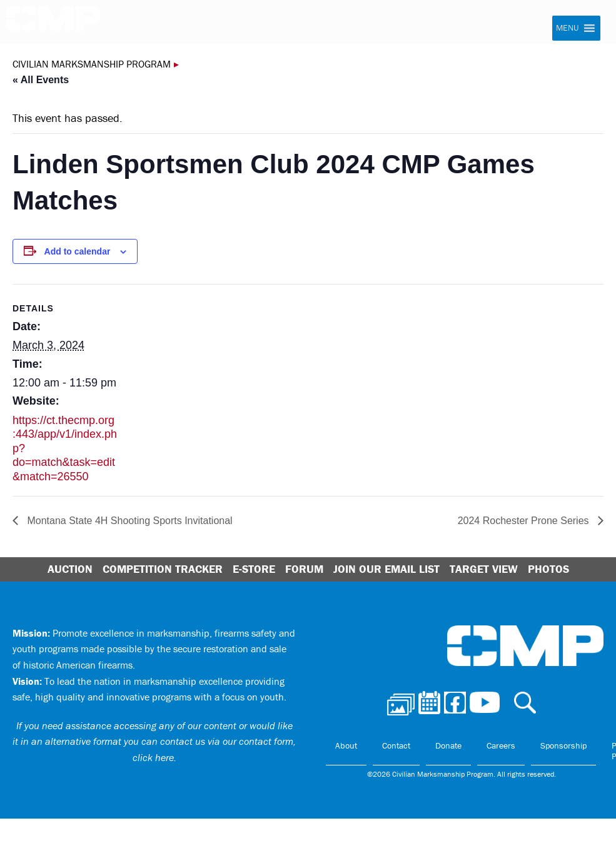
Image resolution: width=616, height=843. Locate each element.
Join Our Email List (386, 569)
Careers (501, 745)
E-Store (254, 569)
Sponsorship (563, 745)
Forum (304, 569)
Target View (484, 569)
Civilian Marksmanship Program (53, 23)
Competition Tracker (163, 569)
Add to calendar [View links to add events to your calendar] (78, 251)
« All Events (41, 80)
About (346, 745)
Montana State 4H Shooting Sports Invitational (129, 521)
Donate (448, 745)
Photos (548, 569)
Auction (70, 569)
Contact (396, 745)
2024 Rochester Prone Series (525, 521)
